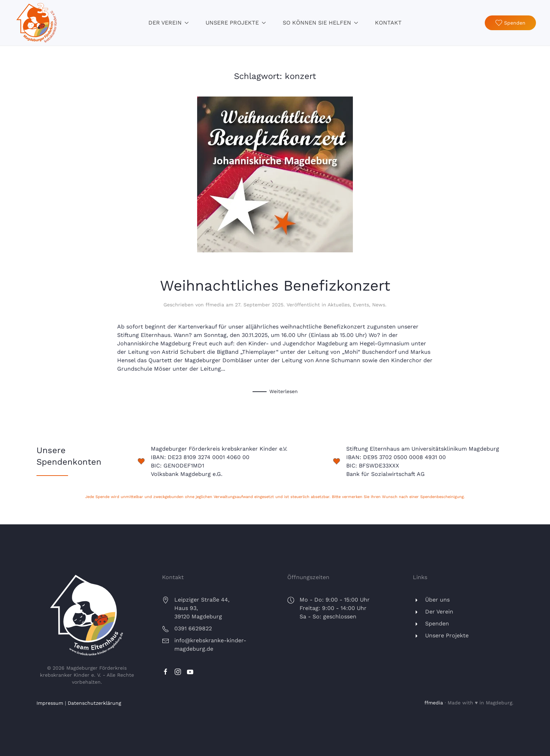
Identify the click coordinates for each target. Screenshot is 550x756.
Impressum (50, 703)
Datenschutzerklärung (94, 703)
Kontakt (388, 23)
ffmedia (215, 305)
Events (361, 305)
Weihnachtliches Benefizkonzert (275, 286)
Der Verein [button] (169, 23)
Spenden (510, 23)
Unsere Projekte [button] (236, 23)
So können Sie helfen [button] (320, 23)
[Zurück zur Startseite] (37, 23)
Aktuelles (339, 305)
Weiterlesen (284, 391)
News (379, 305)
